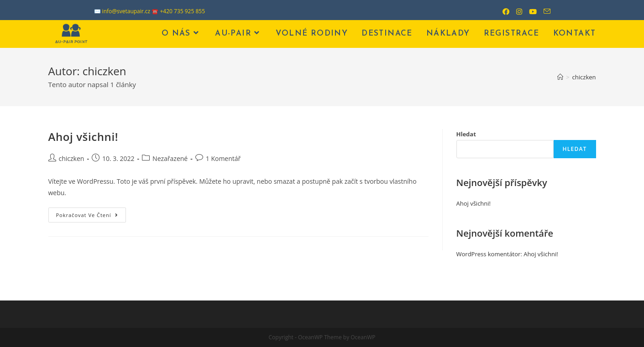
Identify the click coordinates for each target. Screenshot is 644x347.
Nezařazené (170, 158)
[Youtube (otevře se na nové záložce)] (529, 11)
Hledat (466, 134)
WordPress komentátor (489, 254)
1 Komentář (223, 158)
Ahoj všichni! (83, 137)
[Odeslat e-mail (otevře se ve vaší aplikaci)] (544, 11)
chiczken (72, 158)
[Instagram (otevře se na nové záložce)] (516, 11)
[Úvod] (560, 77)
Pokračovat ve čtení (91, 217)
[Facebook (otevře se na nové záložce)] (503, 11)
